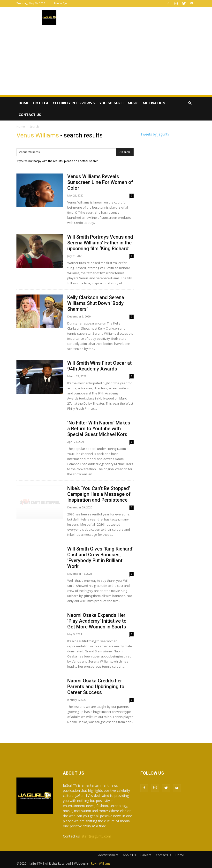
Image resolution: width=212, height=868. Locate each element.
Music (133, 103)
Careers (146, 855)
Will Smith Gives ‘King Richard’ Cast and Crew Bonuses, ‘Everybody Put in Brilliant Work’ (100, 558)
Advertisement (108, 855)
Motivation (154, 103)
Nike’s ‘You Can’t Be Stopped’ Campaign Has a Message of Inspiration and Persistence (99, 494)
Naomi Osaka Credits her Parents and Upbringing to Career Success (96, 687)
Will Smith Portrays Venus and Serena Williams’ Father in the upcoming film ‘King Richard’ (100, 243)
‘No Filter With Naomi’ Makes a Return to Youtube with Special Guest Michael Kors (99, 429)
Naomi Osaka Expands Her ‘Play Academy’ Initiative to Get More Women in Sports (97, 621)
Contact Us (30, 115)
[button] (190, 103)
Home (24, 103)
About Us (129, 855)
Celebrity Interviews (74, 103)
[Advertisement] (106, 61)
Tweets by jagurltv (155, 134)
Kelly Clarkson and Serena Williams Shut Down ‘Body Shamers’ (96, 303)
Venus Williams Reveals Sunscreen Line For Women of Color (100, 182)
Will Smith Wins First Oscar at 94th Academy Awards (99, 366)
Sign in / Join (61, 3)
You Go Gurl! (111, 103)
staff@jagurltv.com (96, 836)
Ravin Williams (101, 864)
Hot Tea (41, 103)
